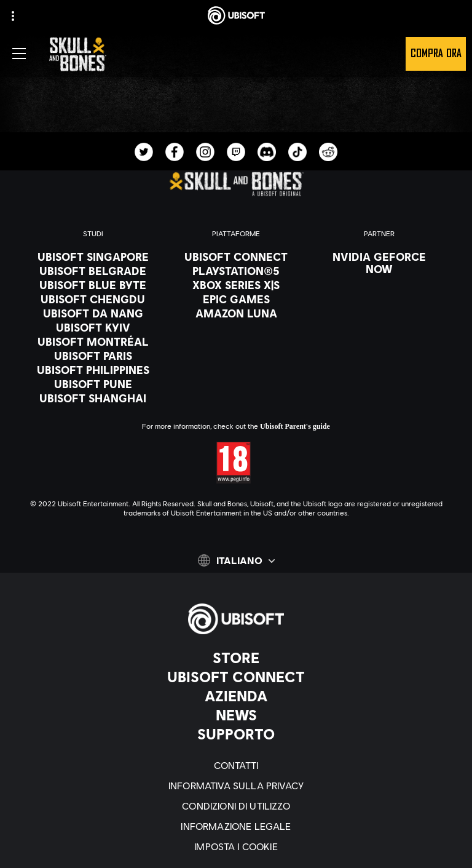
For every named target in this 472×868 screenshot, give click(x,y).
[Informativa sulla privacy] (236, 785)
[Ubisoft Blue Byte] (93, 285)
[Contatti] (236, 765)
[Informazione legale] (236, 826)
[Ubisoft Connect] (236, 677)
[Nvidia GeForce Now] (379, 263)
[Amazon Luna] (236, 313)
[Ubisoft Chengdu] (93, 299)
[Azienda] (236, 696)
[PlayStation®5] (236, 271)
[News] (236, 715)
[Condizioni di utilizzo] (236, 806)
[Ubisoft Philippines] (93, 370)
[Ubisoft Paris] (93, 356)
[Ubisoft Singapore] (93, 257)
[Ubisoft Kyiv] (93, 327)
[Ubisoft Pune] (93, 384)
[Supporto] (236, 734)
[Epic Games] (236, 299)
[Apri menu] (19, 54)
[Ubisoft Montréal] (93, 341)
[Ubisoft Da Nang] (93, 313)
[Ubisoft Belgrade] (93, 271)
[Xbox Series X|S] (236, 285)
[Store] (236, 658)
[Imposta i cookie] (236, 846)
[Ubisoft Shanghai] (93, 398)
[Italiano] (236, 560)
